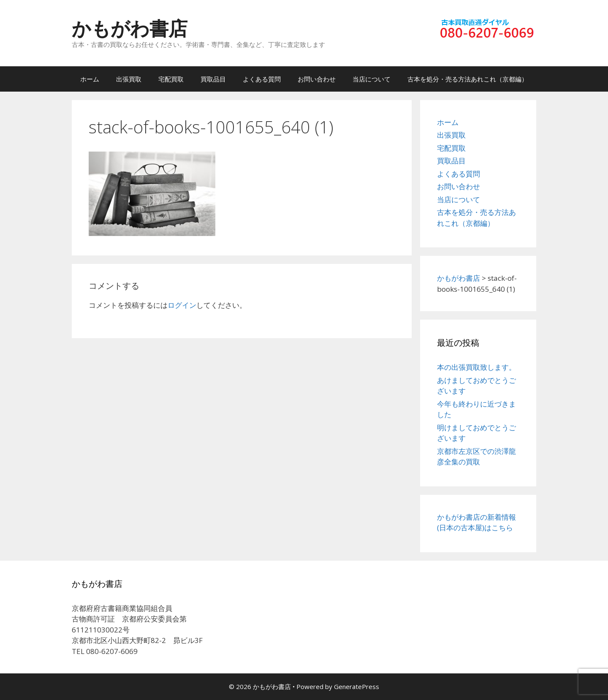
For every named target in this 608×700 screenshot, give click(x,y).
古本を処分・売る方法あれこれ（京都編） (468, 79)
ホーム (90, 79)
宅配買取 (171, 79)
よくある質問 (262, 79)
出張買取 (129, 79)
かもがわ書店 (130, 28)
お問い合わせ (317, 79)
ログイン (182, 305)
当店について (372, 79)
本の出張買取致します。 (476, 367)
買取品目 (213, 79)
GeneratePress (357, 686)
